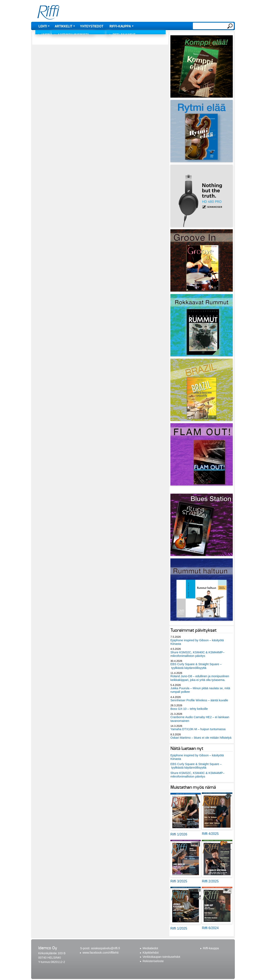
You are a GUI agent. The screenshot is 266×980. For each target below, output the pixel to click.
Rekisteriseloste (153, 961)
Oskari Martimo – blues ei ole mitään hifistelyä (201, 738)
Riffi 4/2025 (210, 834)
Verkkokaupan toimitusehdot (161, 957)
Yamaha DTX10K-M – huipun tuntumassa (198, 729)
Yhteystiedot (92, 26)
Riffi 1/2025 (179, 928)
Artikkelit (63, 26)
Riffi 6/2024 (210, 928)
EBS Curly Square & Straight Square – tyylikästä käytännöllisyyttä (196, 666)
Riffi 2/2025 (210, 881)
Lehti (43, 26)
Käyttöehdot (151, 953)
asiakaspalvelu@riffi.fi (105, 948)
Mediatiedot (150, 948)
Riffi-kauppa (120, 26)
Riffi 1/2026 (179, 834)
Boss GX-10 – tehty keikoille (189, 709)
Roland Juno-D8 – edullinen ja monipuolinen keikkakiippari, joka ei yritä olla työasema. (200, 678)
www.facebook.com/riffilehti (100, 953)
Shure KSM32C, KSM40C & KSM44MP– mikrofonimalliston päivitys (197, 654)
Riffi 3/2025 (179, 881)
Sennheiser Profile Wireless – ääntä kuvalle (199, 700)
